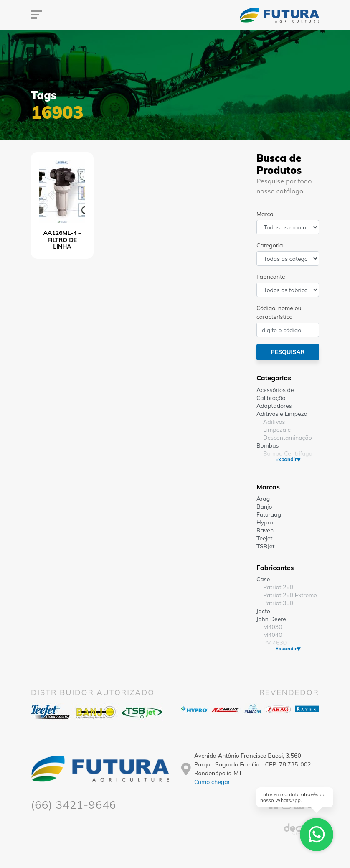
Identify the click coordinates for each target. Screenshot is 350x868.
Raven (265, 530)
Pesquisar (288, 352)
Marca (265, 214)
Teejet (264, 538)
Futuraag (269, 514)
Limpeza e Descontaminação (288, 434)
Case (263, 579)
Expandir (286, 459)
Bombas (268, 445)
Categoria (270, 245)
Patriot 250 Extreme (290, 595)
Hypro (265, 522)
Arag (263, 499)
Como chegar (212, 782)
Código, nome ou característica (279, 312)
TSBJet (265, 546)
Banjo (264, 507)
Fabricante (271, 277)
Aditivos (274, 422)
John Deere (271, 619)
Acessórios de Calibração (275, 394)
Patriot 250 (278, 587)
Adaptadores (274, 406)
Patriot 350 (278, 603)
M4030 (273, 627)
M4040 (273, 635)
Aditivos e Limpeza (282, 414)
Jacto (263, 611)
